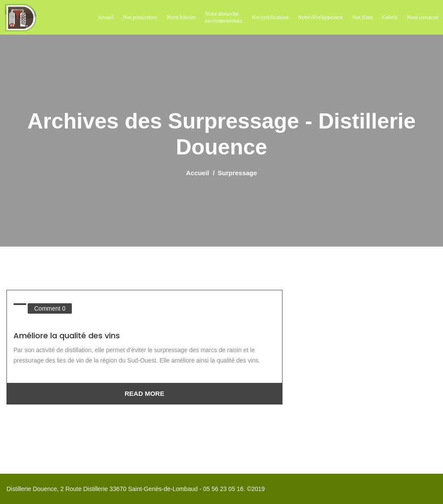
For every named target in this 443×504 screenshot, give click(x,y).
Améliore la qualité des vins (67, 335)
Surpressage (237, 173)
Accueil (197, 173)
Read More (144, 393)
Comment (50, 308)
